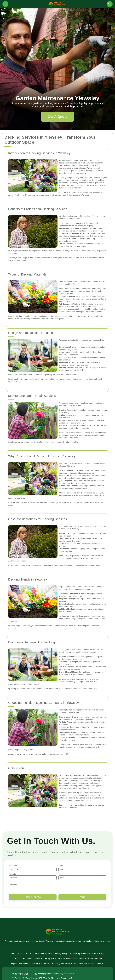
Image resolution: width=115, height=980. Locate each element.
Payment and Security (20, 963)
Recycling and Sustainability (64, 963)
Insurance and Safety (67, 958)
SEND (82, 897)
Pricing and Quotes (41, 963)
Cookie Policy (98, 953)
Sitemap (101, 963)
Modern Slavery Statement (91, 958)
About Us (15, 953)
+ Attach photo (33, 897)
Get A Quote (57, 117)
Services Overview (86, 963)
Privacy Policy (61, 953)
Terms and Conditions (43, 953)
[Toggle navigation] (5, 4)
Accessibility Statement (80, 953)
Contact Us (26, 953)
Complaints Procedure (22, 958)
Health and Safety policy (45, 958)
